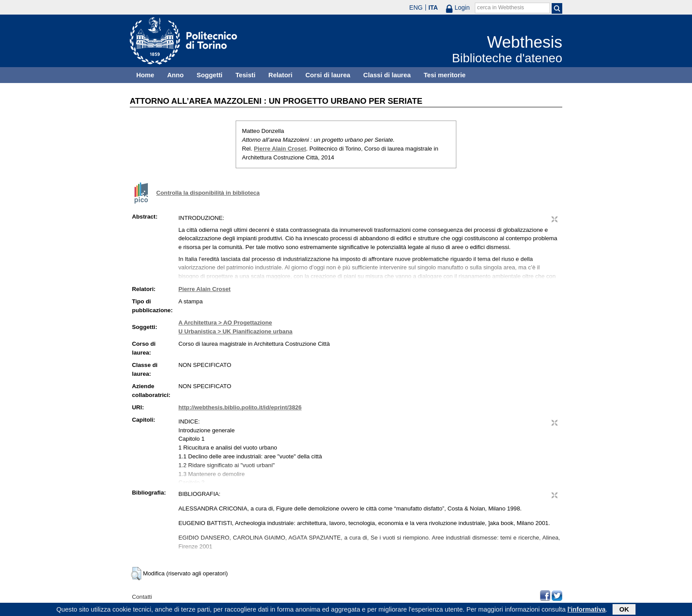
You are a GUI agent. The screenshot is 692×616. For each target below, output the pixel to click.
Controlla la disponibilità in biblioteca (208, 193)
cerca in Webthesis (500, 8)
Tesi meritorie (445, 75)
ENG (416, 8)
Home (145, 75)
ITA (433, 8)
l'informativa (587, 610)
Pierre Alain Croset (280, 149)
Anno (175, 75)
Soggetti (209, 75)
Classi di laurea (387, 75)
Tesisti (245, 75)
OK (624, 610)
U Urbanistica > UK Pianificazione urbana (235, 331)
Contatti (142, 597)
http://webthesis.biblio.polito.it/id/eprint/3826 (240, 407)
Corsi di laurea (328, 75)
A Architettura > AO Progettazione (225, 323)
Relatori (280, 75)
